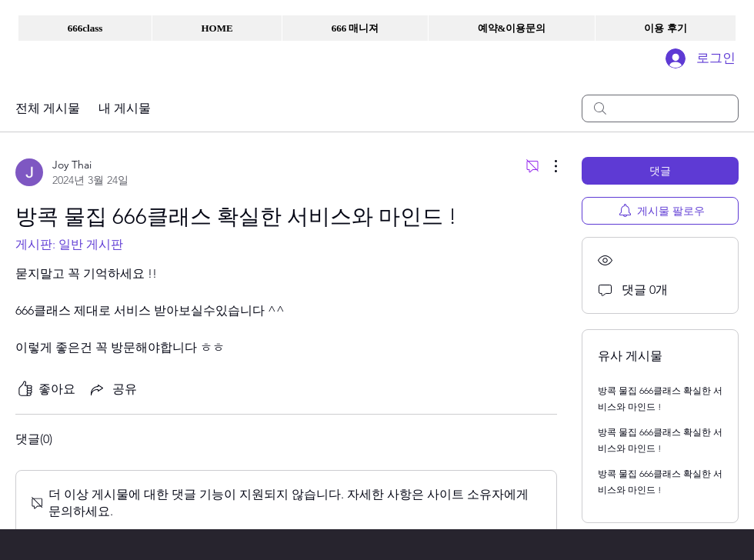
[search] (660, 108)
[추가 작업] (548, 166)
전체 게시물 (48, 108)
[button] (85, 28)
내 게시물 (125, 108)
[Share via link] (112, 389)
